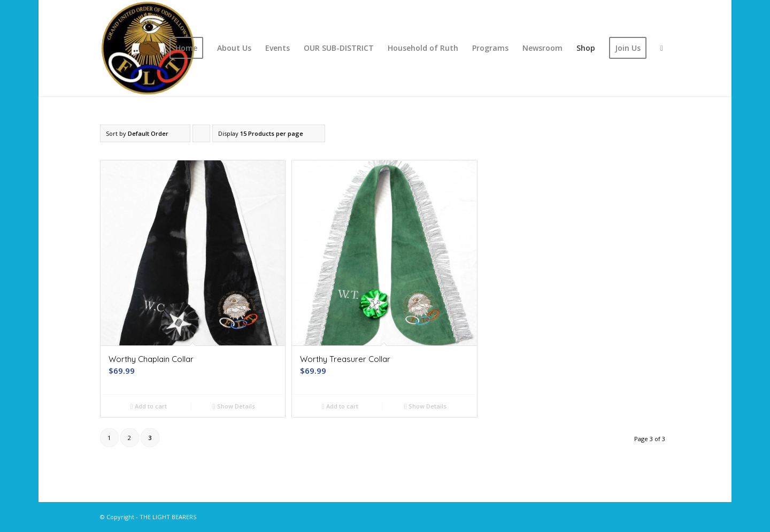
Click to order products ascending (202, 136)
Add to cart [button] (149, 406)
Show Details (234, 406)
